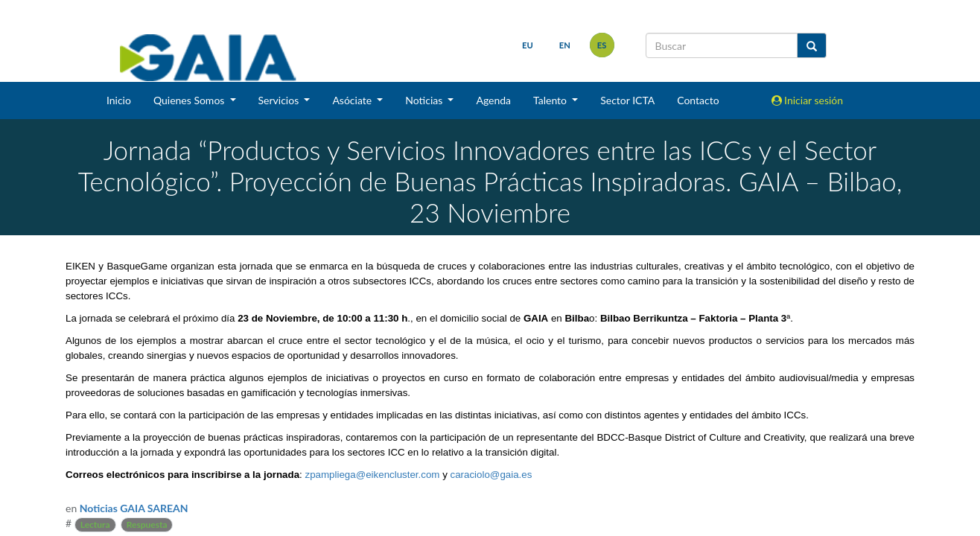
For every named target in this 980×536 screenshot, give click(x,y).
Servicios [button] (280, 100)
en (565, 45)
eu (528, 45)
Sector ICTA (627, 100)
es (602, 45)
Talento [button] (551, 100)
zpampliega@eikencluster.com (372, 475)
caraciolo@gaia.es (491, 475)
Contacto (698, 100)
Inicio (119, 100)
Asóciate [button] (353, 100)
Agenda (493, 100)
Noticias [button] (425, 100)
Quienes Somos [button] (190, 100)
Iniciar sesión (808, 100)
